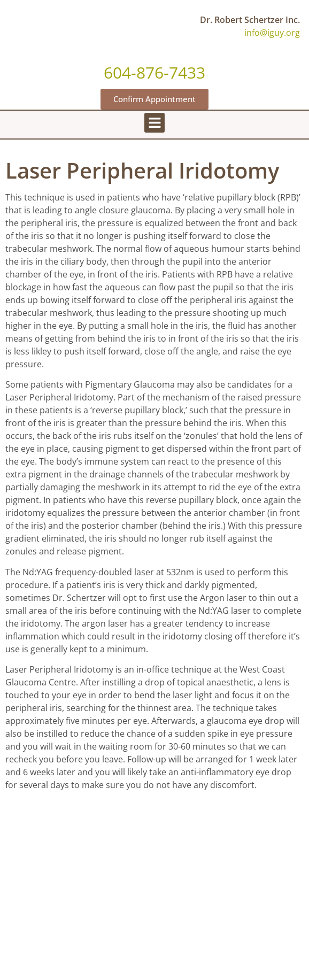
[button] (154, 123)
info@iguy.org (272, 33)
